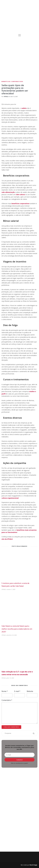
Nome (5, 691)
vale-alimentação (8, 192)
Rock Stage (33, 865)
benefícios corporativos (20, 204)
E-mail (17, 691)
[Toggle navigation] (20, 35)
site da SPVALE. (7, 539)
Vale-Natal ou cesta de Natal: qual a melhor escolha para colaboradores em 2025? (17, 629)
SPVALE (6, 96)
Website (30, 691)
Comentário (7, 700)
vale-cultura (20, 194)
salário (24, 108)
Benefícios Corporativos (12, 81)
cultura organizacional (10, 498)
